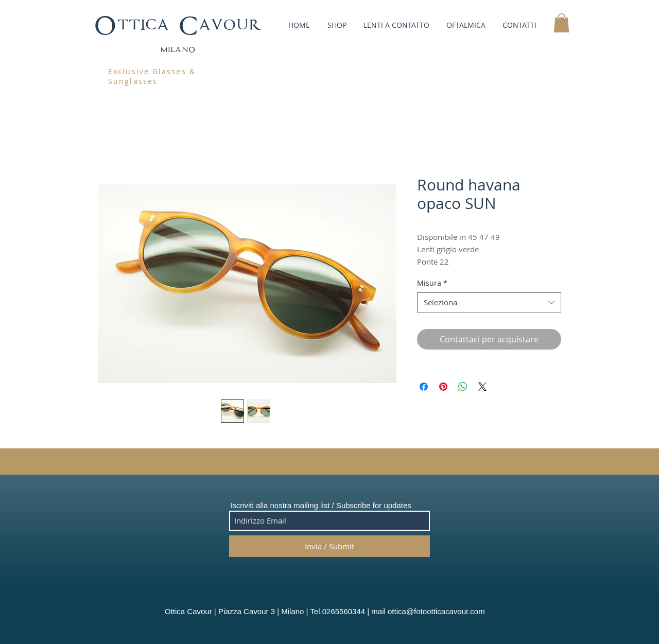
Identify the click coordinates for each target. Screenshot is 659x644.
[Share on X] (482, 387)
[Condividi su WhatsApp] (463, 387)
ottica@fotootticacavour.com (436, 611)
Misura (432, 283)
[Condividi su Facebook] (424, 387)
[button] (336, 25)
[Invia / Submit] (329, 546)
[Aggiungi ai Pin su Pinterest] (443, 387)
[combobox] (489, 302)
